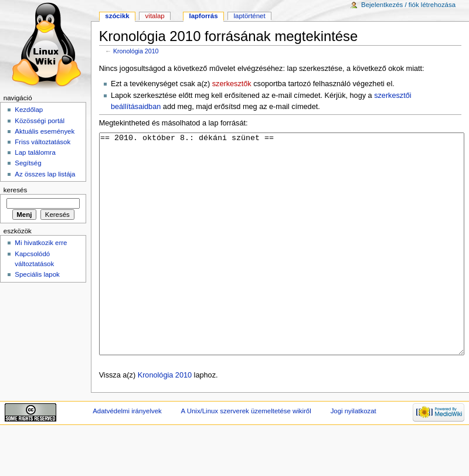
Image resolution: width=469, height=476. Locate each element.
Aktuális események (45, 131)
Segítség (28, 163)
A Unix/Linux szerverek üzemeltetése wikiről (246, 455)
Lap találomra (35, 152)
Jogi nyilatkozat (354, 455)
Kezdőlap (29, 110)
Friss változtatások (43, 142)
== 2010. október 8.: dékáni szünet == (282, 266)
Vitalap (155, 16)
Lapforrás (204, 16)
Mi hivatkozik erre (41, 243)
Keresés (15, 190)
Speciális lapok (37, 274)
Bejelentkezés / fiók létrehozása (408, 5)
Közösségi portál (40, 121)
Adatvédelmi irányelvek (127, 455)
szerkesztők (232, 84)
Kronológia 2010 (136, 51)
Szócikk (117, 16)
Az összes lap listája (45, 174)
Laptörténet (250, 16)
